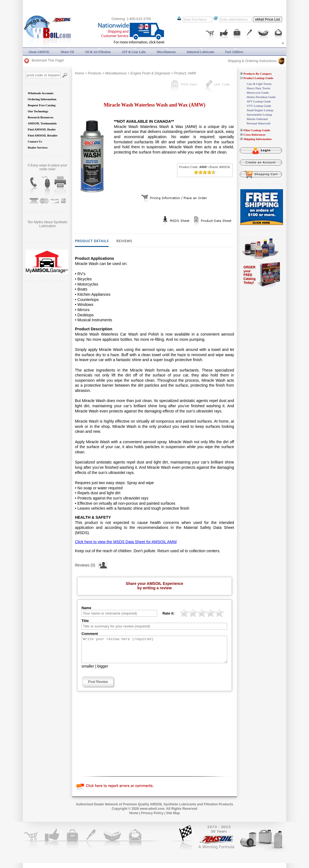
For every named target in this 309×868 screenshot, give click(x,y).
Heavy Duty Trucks (259, 88)
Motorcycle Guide (258, 93)
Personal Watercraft (259, 123)
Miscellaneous (116, 73)
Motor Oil (67, 52)
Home (79, 73)
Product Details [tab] (92, 241)
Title (85, 621)
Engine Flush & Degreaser (151, 73)
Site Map (173, 818)
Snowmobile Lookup (259, 115)
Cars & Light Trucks (259, 84)
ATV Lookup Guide (259, 101)
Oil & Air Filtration (98, 52)
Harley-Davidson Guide (261, 97)
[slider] (205, 172)
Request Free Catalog (42, 105)
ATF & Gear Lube (134, 52)
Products (95, 73)
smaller (88, 671)
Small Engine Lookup (260, 110)
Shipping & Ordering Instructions (256, 61)
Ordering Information (42, 99)
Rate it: (168, 613)
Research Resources (40, 117)
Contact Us (35, 141)
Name (86, 608)
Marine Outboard (257, 119)
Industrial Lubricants (200, 52)
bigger (103, 671)
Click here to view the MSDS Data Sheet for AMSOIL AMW (126, 542)
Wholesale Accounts (41, 93)
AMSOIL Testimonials (42, 123)
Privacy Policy (152, 818)
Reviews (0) (91, 565)
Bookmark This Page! (44, 60)
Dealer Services (38, 147)
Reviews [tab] (124, 241)
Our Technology (38, 111)
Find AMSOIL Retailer (43, 135)
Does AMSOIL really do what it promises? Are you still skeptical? (47, 226)
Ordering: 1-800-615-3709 (131, 19)
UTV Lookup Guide (259, 106)
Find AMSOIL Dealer (42, 129)
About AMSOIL (39, 52)
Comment (90, 634)
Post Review (98, 687)
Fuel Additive (234, 52)
